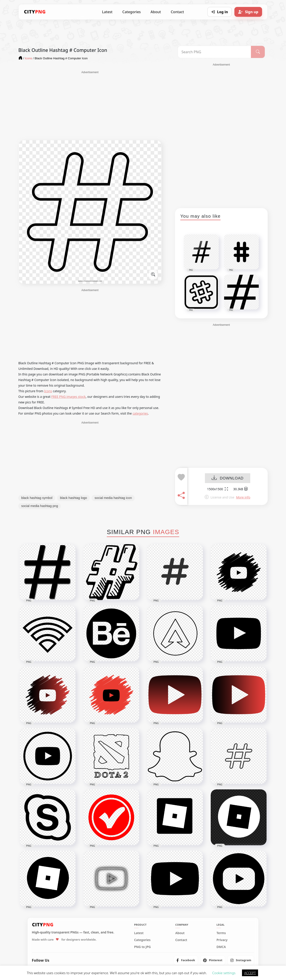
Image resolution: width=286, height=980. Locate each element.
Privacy (222, 940)
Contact (177, 12)
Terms (221, 933)
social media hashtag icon (113, 498)
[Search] (258, 52)
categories (140, 413)
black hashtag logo (73, 498)
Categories (131, 12)
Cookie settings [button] (224, 973)
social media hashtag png (40, 506)
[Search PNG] (214, 52)
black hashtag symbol (37, 498)
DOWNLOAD (228, 478)
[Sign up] (248, 12)
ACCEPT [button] (250, 973)
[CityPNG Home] (35, 12)
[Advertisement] (90, 106)
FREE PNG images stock (68, 397)
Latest (107, 12)
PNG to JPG (142, 947)
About (156, 12)
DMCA (221, 947)
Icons (48, 391)
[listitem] (186, 960)
